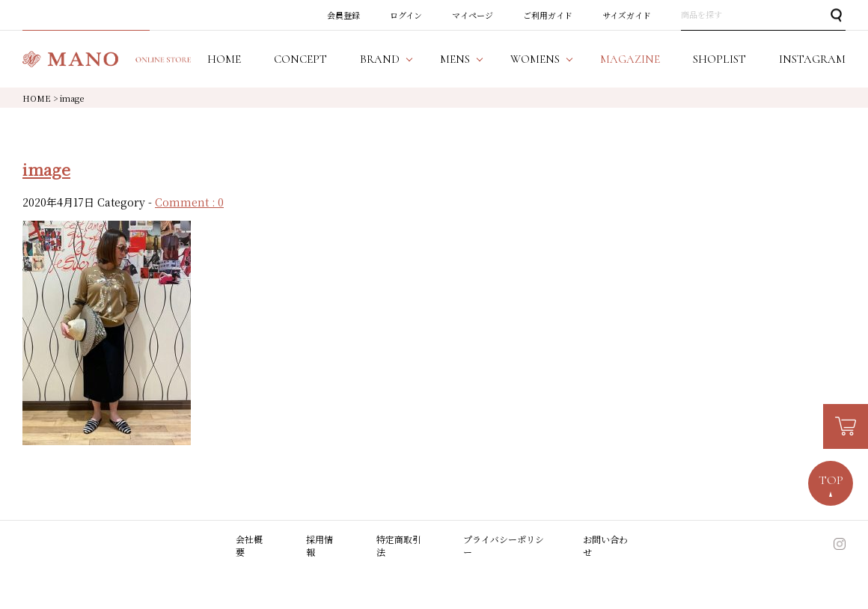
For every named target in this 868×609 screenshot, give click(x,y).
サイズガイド (627, 15)
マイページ (473, 15)
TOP (831, 480)
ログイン (406, 15)
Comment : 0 (189, 202)
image (46, 169)
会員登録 (343, 15)
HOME (37, 98)
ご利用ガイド (548, 15)
